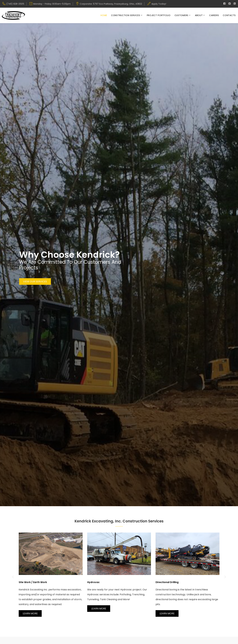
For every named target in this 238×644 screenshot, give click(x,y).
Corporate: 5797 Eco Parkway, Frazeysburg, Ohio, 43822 (111, 4)
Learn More (30, 613)
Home (104, 15)
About (199, 15)
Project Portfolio (159, 15)
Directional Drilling (167, 582)
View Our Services (35, 282)
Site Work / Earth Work (33, 582)
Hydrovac (93, 582)
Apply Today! (159, 4)
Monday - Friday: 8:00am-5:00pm (52, 4)
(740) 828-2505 (15, 4)
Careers (214, 15)
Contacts (229, 15)
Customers (181, 15)
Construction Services (126, 15)
